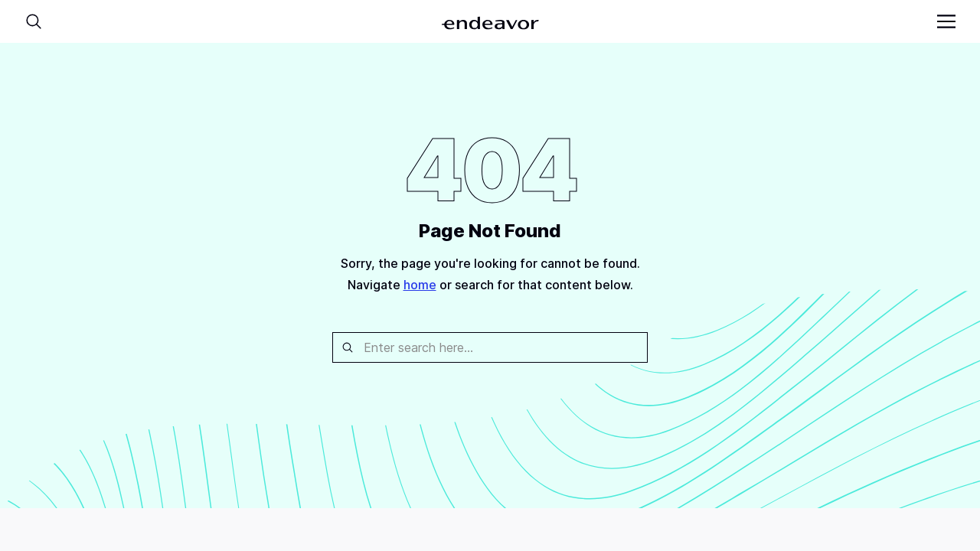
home (420, 285)
